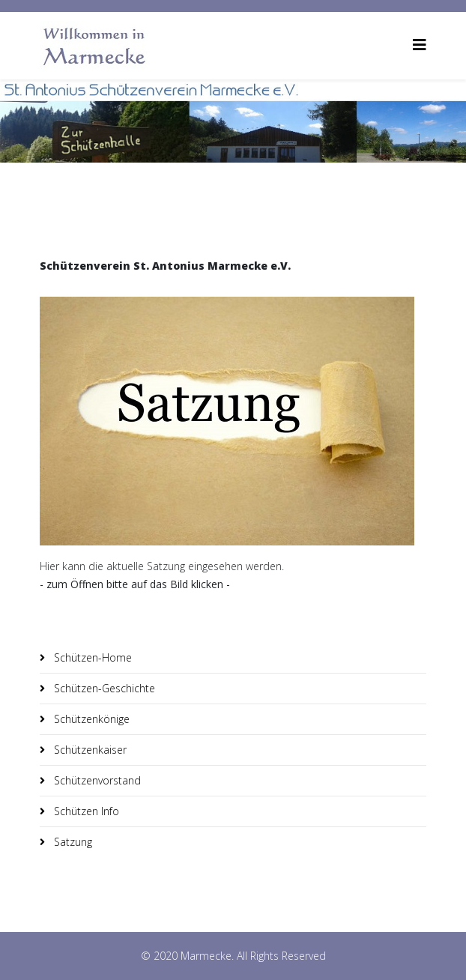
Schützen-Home (91, 657)
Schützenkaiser (89, 750)
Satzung (72, 842)
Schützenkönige (90, 719)
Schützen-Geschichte (103, 688)
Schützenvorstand (96, 780)
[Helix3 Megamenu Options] (420, 45)
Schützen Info (85, 811)
